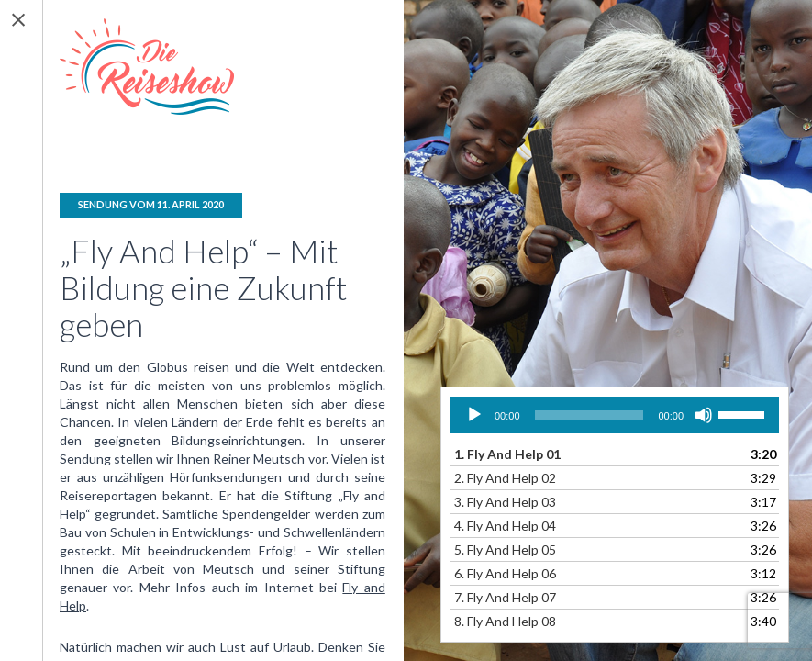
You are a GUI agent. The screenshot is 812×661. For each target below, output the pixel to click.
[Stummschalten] (704, 415)
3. (505, 502)
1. (507, 454)
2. (505, 478)
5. (505, 549)
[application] (615, 415)
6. (505, 573)
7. (505, 597)
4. (505, 526)
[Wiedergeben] (474, 415)
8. (505, 621)
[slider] (590, 415)
